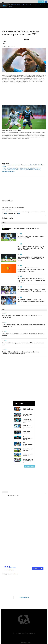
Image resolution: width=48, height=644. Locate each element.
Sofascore (16, 574)
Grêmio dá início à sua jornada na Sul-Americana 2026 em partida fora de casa (22, 168)
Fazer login (41, 2)
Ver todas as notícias (29, 466)
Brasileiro (5, 492)
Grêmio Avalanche (24, 597)
